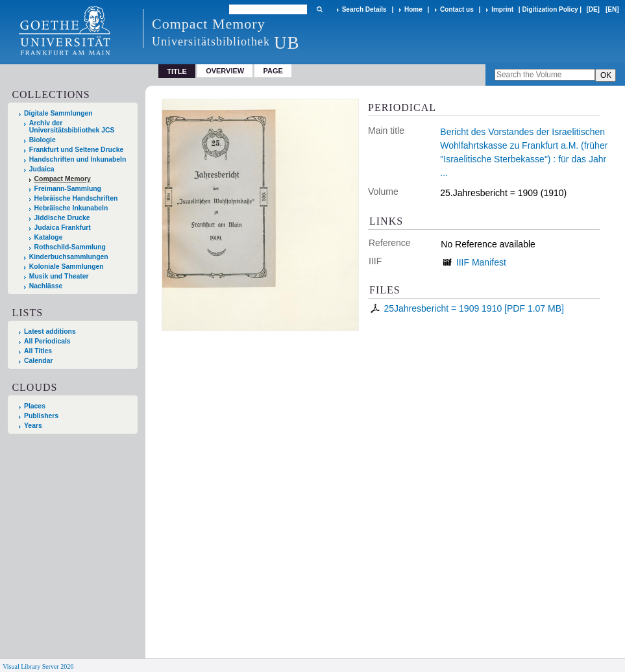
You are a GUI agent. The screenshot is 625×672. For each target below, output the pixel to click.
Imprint (502, 9)
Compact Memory (63, 179)
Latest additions (50, 331)
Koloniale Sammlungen (67, 267)
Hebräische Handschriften (76, 198)
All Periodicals (47, 341)
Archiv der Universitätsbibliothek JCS (72, 127)
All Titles (38, 351)
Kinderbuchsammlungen (69, 257)
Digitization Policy (550, 9)
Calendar (38, 361)
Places (35, 406)
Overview (225, 71)
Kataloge (49, 237)
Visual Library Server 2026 (38, 666)
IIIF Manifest (481, 262)
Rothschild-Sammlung (70, 247)
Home (413, 9)
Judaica (42, 169)
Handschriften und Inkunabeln (78, 159)
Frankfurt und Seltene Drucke (77, 150)
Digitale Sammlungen (58, 113)
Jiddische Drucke (62, 218)
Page (273, 71)
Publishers (41, 416)
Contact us (457, 9)
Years (33, 426)
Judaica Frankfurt (63, 228)
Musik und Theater (59, 276)
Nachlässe (46, 286)
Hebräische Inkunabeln (71, 208)
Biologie (43, 140)
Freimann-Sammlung (68, 189)
